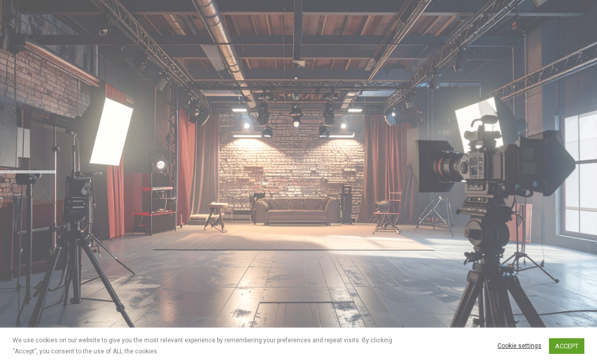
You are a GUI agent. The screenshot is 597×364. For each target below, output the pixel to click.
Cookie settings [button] (519, 346)
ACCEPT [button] (567, 346)
